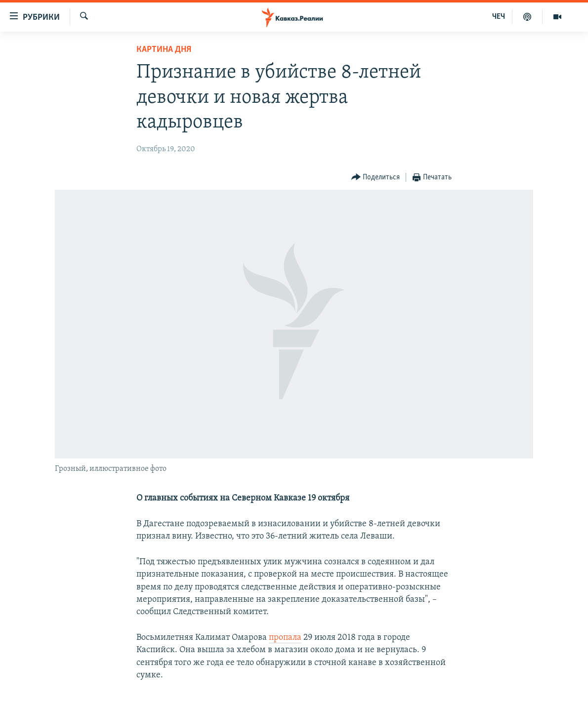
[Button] (376, 178)
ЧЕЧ (499, 17)
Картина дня (164, 50)
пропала (285, 638)
